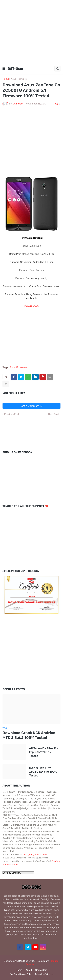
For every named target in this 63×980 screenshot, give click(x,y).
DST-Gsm (15, 69)
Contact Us (41, 970)
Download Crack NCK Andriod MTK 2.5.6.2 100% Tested (29, 735)
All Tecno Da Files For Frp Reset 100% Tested (44, 752)
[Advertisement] (32, 31)
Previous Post (12, 414)
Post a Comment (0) (32, 406)
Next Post (54, 414)
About (29, 970)
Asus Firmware (19, 79)
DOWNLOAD (32, 306)
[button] (4, 69)
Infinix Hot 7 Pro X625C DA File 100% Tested (43, 772)
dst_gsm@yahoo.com (35, 855)
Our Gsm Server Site (20, 974)
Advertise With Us (44, 974)
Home (6, 79)
